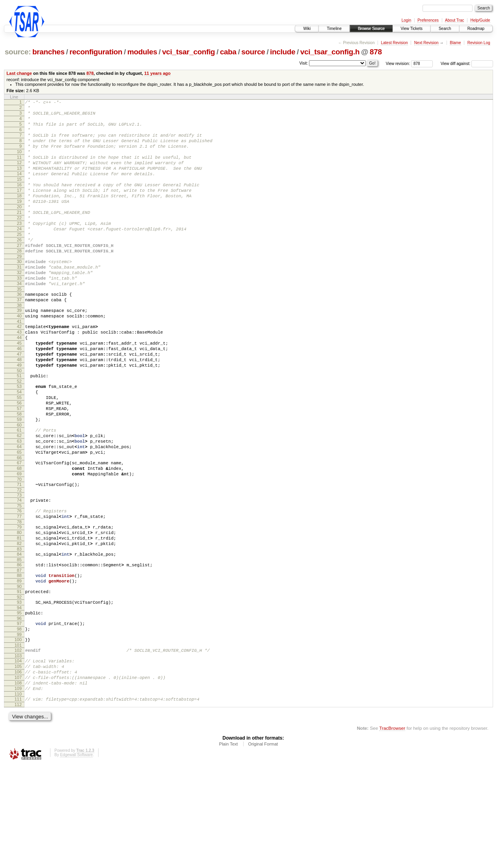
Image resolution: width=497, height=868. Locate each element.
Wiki (307, 29)
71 (19, 556)
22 (19, 243)
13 (19, 182)
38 (19, 347)
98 (19, 720)
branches (48, 52)
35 (19, 328)
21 (19, 236)
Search (445, 29)
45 (19, 390)
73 (19, 568)
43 (19, 377)
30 (19, 295)
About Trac (454, 20)
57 (19, 467)
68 (19, 538)
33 (19, 315)
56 (19, 461)
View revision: (398, 64)
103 (18, 750)
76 (19, 585)
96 (19, 708)
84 (19, 636)
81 (19, 617)
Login (406, 20)
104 (18, 755)
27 (19, 276)
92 (19, 684)
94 (19, 696)
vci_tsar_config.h (330, 52)
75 (19, 580)
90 (19, 673)
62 (19, 499)
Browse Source (371, 29)
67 (19, 531)
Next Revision (426, 43)
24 (19, 256)
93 (19, 690)
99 (19, 727)
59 (19, 481)
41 (19, 365)
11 (19, 169)
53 (19, 441)
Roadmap (476, 29)
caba (228, 52)
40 (19, 358)
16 (19, 202)
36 (19, 333)
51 (19, 429)
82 (19, 624)
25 (19, 263)
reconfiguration (96, 52)
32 (19, 308)
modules (142, 52)
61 (19, 493)
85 (19, 642)
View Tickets (412, 29)
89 (19, 666)
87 (19, 654)
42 (19, 370)
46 (19, 397)
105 (18, 762)
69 (19, 545)
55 (19, 454)
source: (18, 52)
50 (19, 424)
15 (19, 196)
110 (18, 796)
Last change (19, 73)
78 (19, 599)
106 (18, 769)
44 (19, 384)
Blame (455, 43)
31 (19, 301)
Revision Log (479, 43)
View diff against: (467, 64)
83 (19, 631)
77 (19, 592)
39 (19, 352)
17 (19, 209)
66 (19, 526)
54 (19, 447)
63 (19, 506)
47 (19, 404)
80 (19, 610)
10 (19, 162)
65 (19, 519)
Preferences (428, 20)
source (253, 52)
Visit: (304, 63)
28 (19, 283)
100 (18, 732)
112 (18, 807)
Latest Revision (394, 43)
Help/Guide (480, 20)
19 (19, 223)
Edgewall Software (76, 858)
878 (376, 52)
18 (19, 216)
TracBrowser (392, 831)
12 (19, 176)
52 (19, 436)
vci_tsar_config (188, 52)
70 (19, 551)
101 (18, 738)
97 (19, 713)
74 (19, 573)
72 (19, 563)
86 (19, 647)
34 (19, 321)
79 (19, 604)
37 (19, 340)
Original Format (263, 847)
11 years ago (157, 73)
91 (19, 678)
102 (18, 744)
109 (18, 789)
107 (18, 775)
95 (19, 701)
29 (19, 289)
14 (19, 189)
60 (19, 488)
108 (18, 782)
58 (19, 474)
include (283, 52)
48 (19, 410)
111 (18, 801)
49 (19, 417)
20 (19, 229)
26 (19, 269)
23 (19, 249)
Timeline (334, 29)
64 (19, 513)
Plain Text (229, 847)
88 (19, 659)
